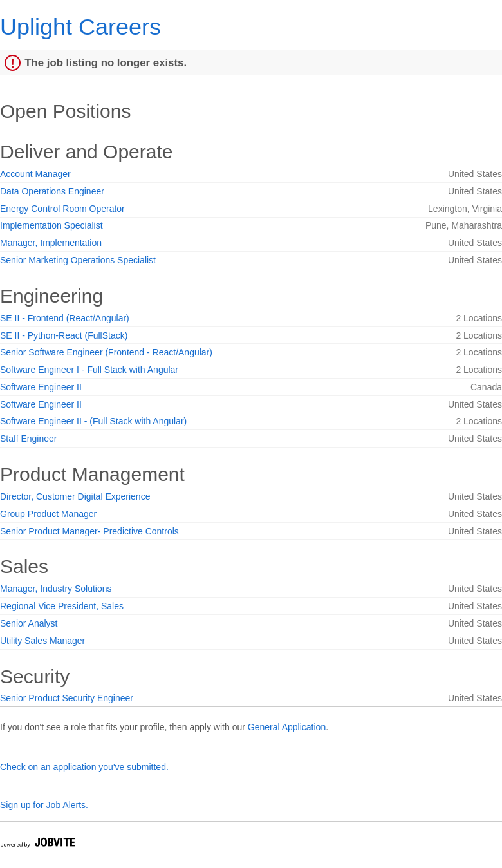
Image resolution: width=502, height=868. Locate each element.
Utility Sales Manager (42, 641)
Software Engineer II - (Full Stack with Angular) (93, 421)
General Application (287, 727)
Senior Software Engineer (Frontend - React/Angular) (106, 352)
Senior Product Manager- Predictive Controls (89, 531)
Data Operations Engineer (52, 191)
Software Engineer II (41, 387)
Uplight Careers (80, 27)
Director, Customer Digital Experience (75, 496)
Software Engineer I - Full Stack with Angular (89, 370)
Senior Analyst (29, 623)
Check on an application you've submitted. (84, 767)
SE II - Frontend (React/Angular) (65, 318)
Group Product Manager (48, 514)
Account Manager (35, 174)
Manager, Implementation (51, 243)
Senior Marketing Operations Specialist (78, 260)
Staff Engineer (28, 439)
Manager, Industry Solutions (56, 589)
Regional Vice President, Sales (62, 606)
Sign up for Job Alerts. (44, 805)
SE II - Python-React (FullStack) (64, 335)
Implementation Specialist (51, 225)
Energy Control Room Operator (62, 209)
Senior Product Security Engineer (67, 698)
